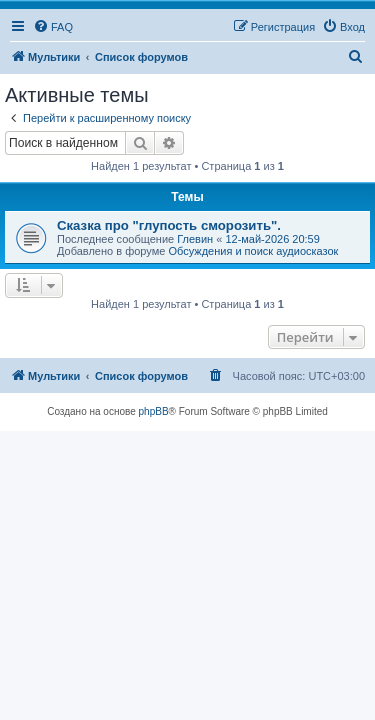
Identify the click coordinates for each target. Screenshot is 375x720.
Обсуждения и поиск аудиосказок (253, 251)
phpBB (154, 411)
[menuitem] (53, 27)
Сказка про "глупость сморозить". (169, 225)
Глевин (195, 239)
